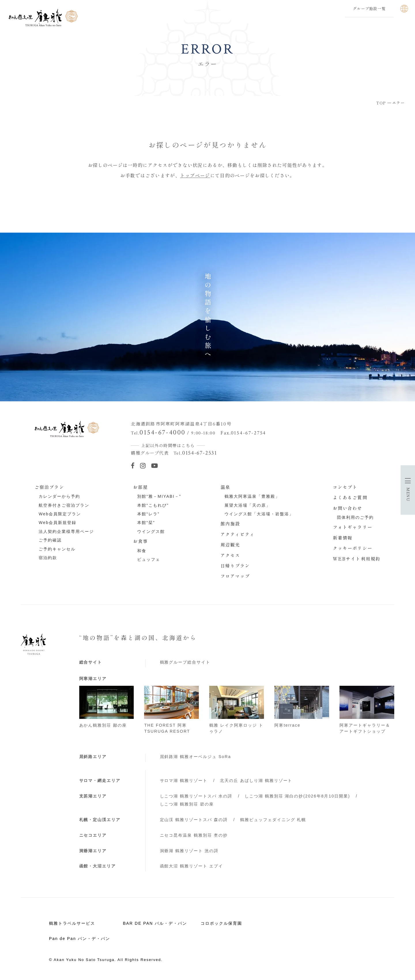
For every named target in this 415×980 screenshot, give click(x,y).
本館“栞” (146, 523)
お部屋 (140, 487)
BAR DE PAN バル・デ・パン (155, 923)
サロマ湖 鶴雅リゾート (184, 780)
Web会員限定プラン (60, 514)
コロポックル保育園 (221, 923)
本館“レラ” (148, 514)
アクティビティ (238, 534)
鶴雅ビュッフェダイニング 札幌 (273, 820)
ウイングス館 (151, 531)
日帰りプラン (235, 565)
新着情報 (343, 538)
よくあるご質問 (350, 497)
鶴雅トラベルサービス (72, 923)
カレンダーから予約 (59, 496)
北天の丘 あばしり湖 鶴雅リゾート (256, 780)
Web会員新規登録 (57, 523)
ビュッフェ (149, 559)
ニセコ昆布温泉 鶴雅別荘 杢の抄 (194, 835)
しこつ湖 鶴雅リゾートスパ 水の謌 (196, 796)
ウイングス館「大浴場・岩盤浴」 (259, 514)
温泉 (225, 487)
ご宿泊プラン (49, 487)
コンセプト (345, 487)
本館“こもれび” (153, 505)
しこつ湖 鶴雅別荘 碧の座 (187, 804)
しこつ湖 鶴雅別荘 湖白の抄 (297, 796)
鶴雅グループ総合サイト (185, 662)
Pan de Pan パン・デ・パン (80, 939)
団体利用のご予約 (355, 517)
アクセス (230, 555)
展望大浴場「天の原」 (248, 505)
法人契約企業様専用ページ (66, 531)
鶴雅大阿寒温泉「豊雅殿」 (252, 496)
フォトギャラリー (353, 527)
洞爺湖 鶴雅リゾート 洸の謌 (189, 851)
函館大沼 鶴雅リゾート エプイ (192, 866)
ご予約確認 (50, 540)
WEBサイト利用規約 (357, 559)
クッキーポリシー (353, 548)
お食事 (140, 541)
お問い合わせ (348, 508)
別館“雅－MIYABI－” (159, 496)
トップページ (195, 175)
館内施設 (230, 523)
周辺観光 (230, 544)
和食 (142, 551)
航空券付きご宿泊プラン (64, 505)
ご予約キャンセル (57, 549)
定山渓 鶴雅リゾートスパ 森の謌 (194, 820)
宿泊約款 (48, 558)
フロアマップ (235, 576)
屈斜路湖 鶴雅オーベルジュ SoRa (196, 757)
